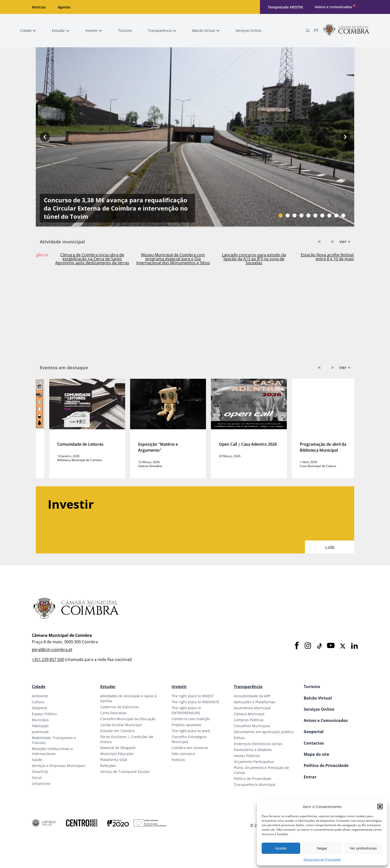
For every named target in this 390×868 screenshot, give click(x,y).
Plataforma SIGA (114, 760)
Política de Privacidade (253, 779)
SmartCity (40, 772)
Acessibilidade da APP (252, 696)
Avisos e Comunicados (326, 720)
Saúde (37, 760)
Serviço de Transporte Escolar (125, 772)
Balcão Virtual (318, 698)
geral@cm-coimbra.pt (52, 650)
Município (40, 720)
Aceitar (281, 848)
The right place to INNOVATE (195, 702)
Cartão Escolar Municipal (121, 725)
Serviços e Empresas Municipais (59, 766)
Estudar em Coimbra (117, 731)
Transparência (248, 687)
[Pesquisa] (308, 31)
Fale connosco (183, 754)
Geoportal (314, 732)
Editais (239, 738)
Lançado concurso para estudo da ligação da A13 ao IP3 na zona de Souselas (321, 259)
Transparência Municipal (255, 785)
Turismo (312, 687)
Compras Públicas (249, 720)
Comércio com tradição (191, 719)
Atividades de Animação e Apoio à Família (128, 698)
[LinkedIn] (354, 646)
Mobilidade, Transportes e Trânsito (54, 740)
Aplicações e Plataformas (255, 702)
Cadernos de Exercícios (120, 707)
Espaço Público (44, 714)
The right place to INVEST (193, 696)
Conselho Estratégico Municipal (189, 739)
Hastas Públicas (247, 756)
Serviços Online (319, 709)
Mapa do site (316, 754)
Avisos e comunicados (334, 7)
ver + (345, 241)
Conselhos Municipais (252, 726)
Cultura (38, 702)
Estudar (108, 687)
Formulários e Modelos (253, 750)
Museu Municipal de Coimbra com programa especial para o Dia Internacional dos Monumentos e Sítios (241, 259)
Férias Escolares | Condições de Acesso (127, 739)
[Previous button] (45, 137)
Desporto (39, 708)
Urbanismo (41, 784)
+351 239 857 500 (48, 659)
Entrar (310, 777)
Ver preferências (363, 848)
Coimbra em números (190, 748)
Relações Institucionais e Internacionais (52, 751)
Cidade (39, 687)
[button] (380, 807)
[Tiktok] (319, 646)
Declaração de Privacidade (322, 859)
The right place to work (191, 731)
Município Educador (117, 754)
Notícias (39, 7)
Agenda (64, 7)
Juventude (40, 732)
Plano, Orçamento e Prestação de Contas (261, 770)
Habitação (40, 726)
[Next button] (345, 137)
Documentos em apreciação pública (264, 732)
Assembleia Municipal (252, 708)
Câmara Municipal (249, 714)
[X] (343, 646)
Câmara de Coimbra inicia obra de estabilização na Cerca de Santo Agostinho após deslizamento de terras (160, 259)
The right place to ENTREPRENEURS (186, 710)
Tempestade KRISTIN (285, 7)
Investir (179, 687)
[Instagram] (308, 646)
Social (37, 778)
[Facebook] (297, 646)
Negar (322, 848)
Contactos (314, 743)
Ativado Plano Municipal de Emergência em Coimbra (79, 257)
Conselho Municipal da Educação (128, 719)
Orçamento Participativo (254, 762)
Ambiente (40, 696)
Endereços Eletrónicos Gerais (258, 744)
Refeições (108, 766)
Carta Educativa (113, 713)
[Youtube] (331, 646)
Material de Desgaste (118, 748)
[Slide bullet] (281, 216)
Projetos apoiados (186, 725)
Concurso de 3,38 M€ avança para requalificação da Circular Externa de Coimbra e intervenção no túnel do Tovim (116, 208)
